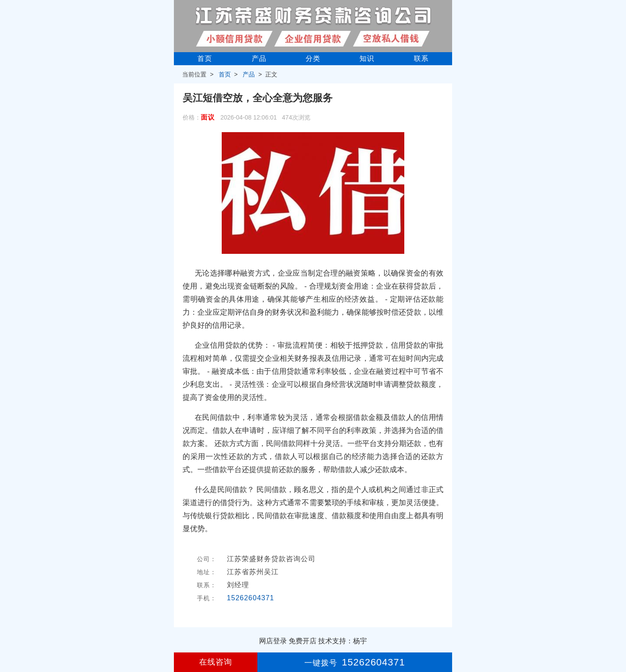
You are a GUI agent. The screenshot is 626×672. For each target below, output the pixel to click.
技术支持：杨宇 (343, 641)
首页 (205, 58)
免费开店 (303, 641)
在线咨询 (216, 662)
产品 (259, 58)
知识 (367, 58)
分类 (313, 58)
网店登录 (273, 641)
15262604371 (251, 598)
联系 (421, 58)
